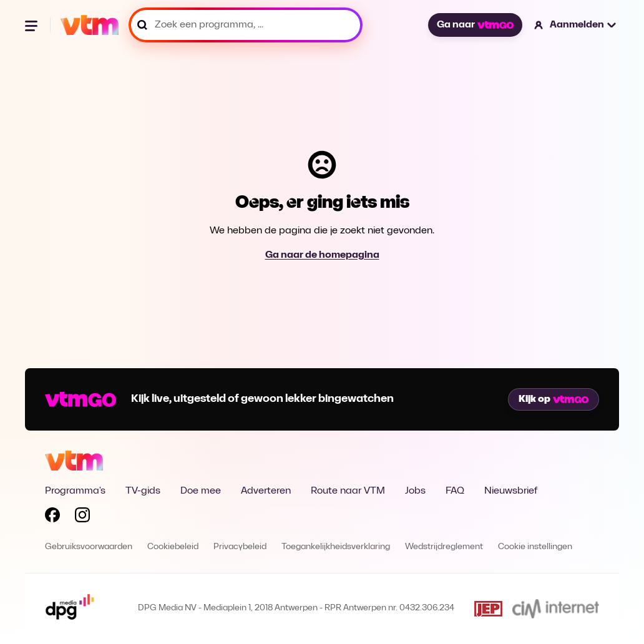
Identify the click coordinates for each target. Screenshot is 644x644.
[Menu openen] (32, 25)
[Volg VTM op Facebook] (52, 517)
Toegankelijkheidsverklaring (336, 547)
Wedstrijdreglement (444, 547)
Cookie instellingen (535, 547)
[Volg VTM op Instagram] (82, 517)
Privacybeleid (240, 547)
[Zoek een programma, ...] (246, 25)
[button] (576, 25)
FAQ (455, 491)
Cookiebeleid (173, 547)
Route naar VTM (348, 491)
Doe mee (201, 491)
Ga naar (475, 25)
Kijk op (554, 399)
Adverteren (266, 491)
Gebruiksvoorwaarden (89, 547)
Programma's (75, 491)
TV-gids (143, 491)
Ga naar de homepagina (322, 255)
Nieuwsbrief (511, 491)
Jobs (415, 491)
